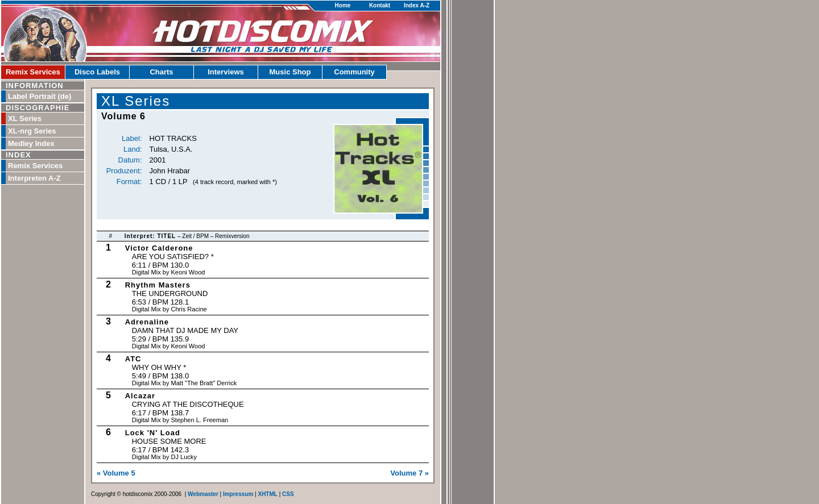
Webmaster (203, 494)
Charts (161, 72)
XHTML (267, 494)
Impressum (238, 494)
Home (343, 5)
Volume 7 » (409, 473)
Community (354, 72)
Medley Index (31, 143)
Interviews (226, 72)
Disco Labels (97, 72)
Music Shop (290, 72)
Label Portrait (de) (40, 96)
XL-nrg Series (32, 131)
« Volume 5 (116, 473)
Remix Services (33, 72)
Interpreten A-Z (34, 178)
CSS (288, 494)
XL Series (25, 118)
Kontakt (380, 5)
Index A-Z (417, 5)
